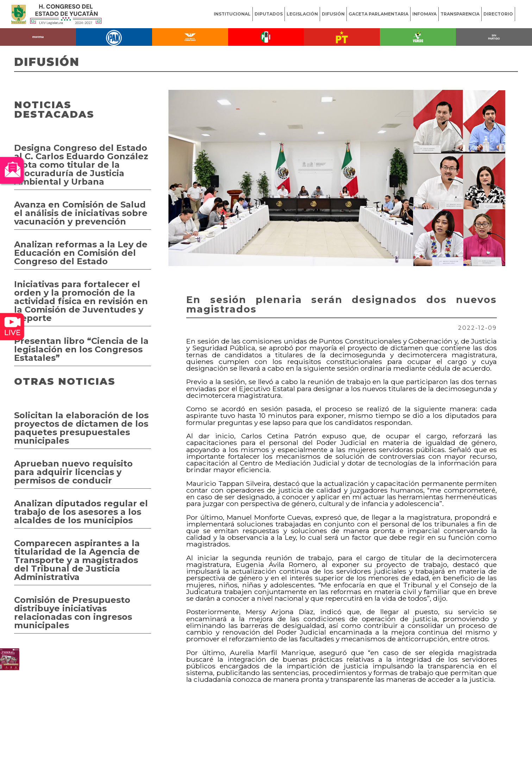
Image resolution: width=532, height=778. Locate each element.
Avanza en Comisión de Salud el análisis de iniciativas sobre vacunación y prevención (81, 213)
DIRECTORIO (498, 14)
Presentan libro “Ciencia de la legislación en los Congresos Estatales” (81, 349)
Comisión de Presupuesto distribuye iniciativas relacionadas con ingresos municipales (73, 613)
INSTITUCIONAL (232, 14)
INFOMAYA (424, 14)
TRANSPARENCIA (460, 14)
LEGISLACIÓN (302, 14)
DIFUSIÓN (333, 14)
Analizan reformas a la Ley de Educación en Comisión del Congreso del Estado (81, 253)
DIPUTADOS (269, 14)
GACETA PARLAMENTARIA (378, 14)
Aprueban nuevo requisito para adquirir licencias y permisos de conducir (73, 472)
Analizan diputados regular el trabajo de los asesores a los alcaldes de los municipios (81, 512)
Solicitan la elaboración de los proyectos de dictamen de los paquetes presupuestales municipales (81, 428)
